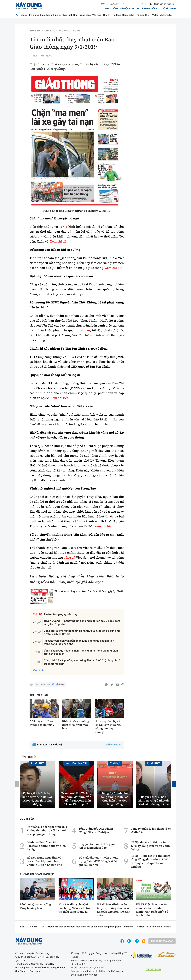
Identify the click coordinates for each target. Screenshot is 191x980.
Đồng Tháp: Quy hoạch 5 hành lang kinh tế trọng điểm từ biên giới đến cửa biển (81, 652)
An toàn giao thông (147, 9)
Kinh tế (57, 15)
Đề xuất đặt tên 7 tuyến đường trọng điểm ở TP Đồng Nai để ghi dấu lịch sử (98, 861)
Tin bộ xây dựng (168, 9)
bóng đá (69, 558)
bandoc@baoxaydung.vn (91, 968)
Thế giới (140, 15)
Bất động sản (127, 9)
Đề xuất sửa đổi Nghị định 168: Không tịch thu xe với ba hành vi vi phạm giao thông (47, 830)
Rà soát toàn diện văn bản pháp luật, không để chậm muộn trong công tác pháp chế (79, 642)
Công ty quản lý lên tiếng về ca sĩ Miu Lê (151, 830)
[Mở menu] (174, 15)
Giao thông (46, 15)
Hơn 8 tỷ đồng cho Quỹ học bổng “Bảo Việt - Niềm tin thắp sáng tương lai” (76, 908)
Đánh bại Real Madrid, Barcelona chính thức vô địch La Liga (46, 846)
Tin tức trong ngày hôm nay (61, 614)
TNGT (63, 227)
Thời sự (23, 15)
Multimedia (166, 15)
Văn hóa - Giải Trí (76, 763)
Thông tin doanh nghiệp (37, 874)
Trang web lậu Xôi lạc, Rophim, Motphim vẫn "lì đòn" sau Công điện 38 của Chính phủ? (76, 799)
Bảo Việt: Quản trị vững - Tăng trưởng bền (36, 906)
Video (155, 15)
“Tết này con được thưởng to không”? (42, 723)
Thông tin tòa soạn (162, 941)
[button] (92, 811)
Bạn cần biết (29, 927)
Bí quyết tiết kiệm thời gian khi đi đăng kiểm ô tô (97, 846)
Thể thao (116, 15)
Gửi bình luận (113, 745)
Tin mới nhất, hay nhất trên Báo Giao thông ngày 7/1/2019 (89, 591)
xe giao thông (111, 9)
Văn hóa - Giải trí (101, 15)
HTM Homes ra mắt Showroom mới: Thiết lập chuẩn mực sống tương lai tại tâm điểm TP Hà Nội (93, 927)
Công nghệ (128, 15)
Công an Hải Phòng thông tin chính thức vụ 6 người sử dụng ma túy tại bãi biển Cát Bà (82, 633)
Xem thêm (39, 670)
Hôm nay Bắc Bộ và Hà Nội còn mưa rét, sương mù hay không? (108, 727)
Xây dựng (34, 15)
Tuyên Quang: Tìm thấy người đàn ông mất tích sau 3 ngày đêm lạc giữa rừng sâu (82, 623)
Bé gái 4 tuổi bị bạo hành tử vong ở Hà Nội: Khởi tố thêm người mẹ (153, 801)
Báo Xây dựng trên (50, 685)
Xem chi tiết (59, 242)
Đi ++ (148, 15)
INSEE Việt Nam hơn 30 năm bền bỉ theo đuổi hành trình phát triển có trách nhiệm (152, 910)
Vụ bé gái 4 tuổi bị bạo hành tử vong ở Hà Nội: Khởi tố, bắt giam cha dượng (37, 799)
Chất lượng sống (82, 15)
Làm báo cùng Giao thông (62, 31)
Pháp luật (67, 15)
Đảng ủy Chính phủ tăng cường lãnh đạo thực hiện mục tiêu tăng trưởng (115, 799)
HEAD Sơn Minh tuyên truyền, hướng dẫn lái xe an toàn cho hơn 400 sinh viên (114, 910)
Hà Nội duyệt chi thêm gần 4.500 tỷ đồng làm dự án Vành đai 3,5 (150, 846)
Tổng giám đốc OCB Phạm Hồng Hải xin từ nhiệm (96, 830)
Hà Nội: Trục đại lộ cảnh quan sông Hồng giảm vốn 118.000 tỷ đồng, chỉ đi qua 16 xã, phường (150, 861)
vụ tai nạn (82, 330)
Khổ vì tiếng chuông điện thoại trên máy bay (75, 725)
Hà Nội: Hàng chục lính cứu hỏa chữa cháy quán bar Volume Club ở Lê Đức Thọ (45, 861)
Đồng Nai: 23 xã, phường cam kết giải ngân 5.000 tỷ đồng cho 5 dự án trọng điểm (82, 662)
